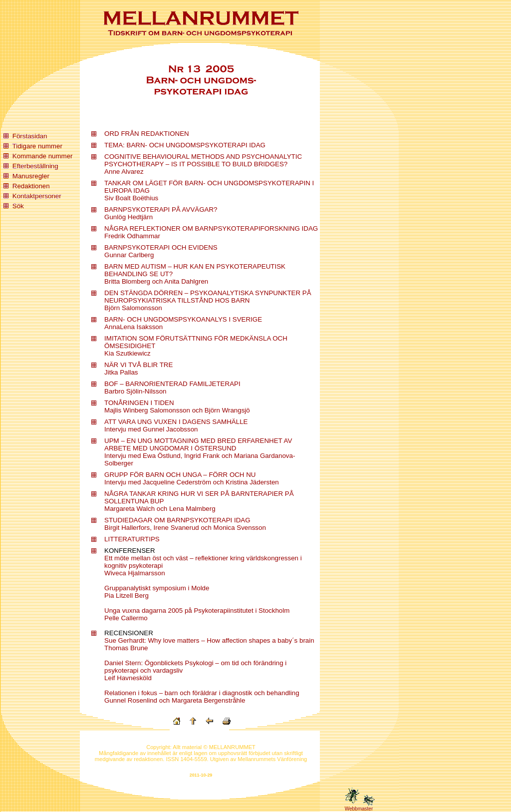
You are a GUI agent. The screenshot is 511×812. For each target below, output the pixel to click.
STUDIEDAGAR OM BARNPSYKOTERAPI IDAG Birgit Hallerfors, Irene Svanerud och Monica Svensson (185, 524)
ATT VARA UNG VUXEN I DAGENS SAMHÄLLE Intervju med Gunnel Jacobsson (176, 425)
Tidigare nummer (37, 146)
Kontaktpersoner (37, 196)
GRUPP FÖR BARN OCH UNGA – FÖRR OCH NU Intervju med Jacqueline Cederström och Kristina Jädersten (192, 478)
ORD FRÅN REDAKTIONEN (147, 134)
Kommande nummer (43, 156)
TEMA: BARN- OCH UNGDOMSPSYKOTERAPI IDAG (185, 145)
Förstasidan (30, 136)
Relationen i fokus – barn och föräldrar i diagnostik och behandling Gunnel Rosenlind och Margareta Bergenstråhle (202, 697)
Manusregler (31, 176)
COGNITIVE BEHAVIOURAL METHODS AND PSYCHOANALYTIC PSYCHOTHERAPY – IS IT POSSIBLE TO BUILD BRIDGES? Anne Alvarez (203, 164)
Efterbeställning (35, 166)
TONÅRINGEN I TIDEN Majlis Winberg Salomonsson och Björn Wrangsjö (177, 406)
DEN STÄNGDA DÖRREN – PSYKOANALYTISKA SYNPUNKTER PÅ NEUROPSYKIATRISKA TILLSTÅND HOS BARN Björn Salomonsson (208, 300)
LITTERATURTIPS (132, 539)
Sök (18, 206)
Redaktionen (31, 186)
